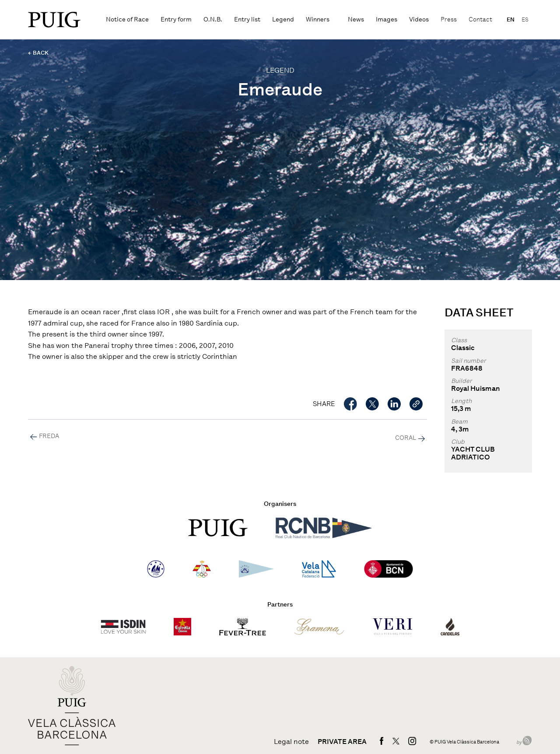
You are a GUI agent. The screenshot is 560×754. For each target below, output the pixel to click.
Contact (480, 19)
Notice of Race (127, 19)
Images (387, 19)
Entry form (176, 19)
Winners (318, 19)
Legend (283, 19)
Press (449, 19)
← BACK (38, 53)
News (356, 19)
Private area (342, 742)
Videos (419, 19)
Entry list (247, 19)
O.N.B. (213, 19)
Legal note (291, 742)
